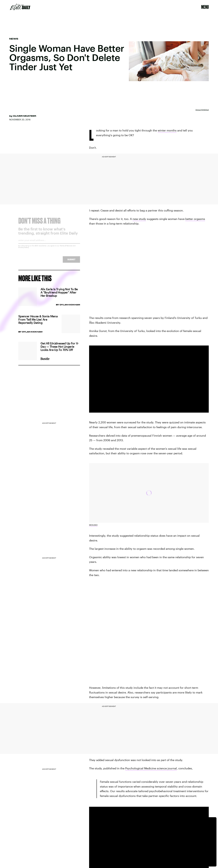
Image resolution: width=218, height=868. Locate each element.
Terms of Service (66, 248)
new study (139, 219)
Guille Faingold (202, 110)
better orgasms (195, 219)
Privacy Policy (24, 250)
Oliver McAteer (25, 116)
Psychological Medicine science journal (151, 768)
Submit (71, 262)
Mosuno (93, 525)
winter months (167, 130)
